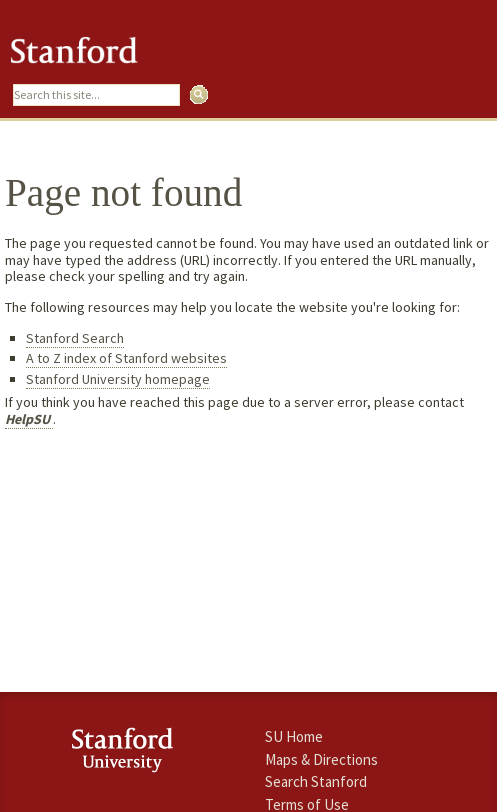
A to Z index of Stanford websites (126, 358)
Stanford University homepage (118, 379)
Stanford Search (75, 338)
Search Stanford (316, 781)
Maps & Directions (321, 759)
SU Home (294, 736)
